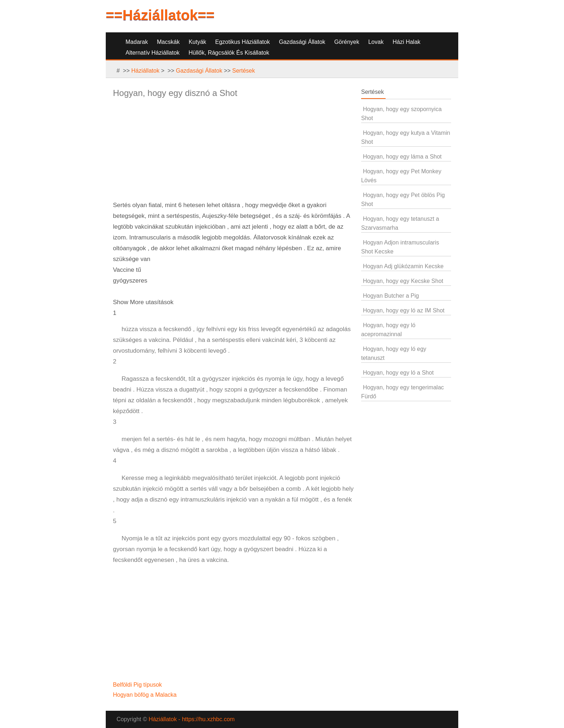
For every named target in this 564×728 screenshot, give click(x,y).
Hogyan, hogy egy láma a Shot (402, 157)
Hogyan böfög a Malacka (145, 695)
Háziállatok (145, 71)
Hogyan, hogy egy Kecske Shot (403, 281)
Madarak (137, 42)
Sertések (244, 71)
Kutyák (197, 42)
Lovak (376, 42)
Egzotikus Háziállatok (242, 42)
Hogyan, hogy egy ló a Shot (398, 373)
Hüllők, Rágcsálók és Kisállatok (229, 53)
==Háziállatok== (160, 15)
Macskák (168, 42)
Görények (347, 42)
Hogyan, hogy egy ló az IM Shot (404, 310)
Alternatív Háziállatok (153, 53)
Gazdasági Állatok (302, 42)
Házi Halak (406, 42)
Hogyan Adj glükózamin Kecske (403, 266)
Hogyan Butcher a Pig (391, 296)
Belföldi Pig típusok (138, 685)
